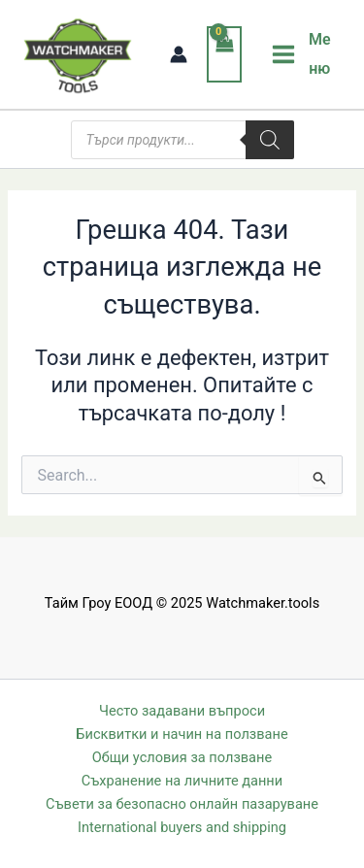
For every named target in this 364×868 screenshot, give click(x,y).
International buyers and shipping (182, 827)
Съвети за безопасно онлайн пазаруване (182, 804)
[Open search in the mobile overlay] (182, 140)
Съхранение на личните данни (182, 781)
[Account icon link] (179, 54)
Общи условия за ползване (182, 757)
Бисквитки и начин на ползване (182, 734)
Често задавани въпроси (182, 711)
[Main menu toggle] (303, 54)
